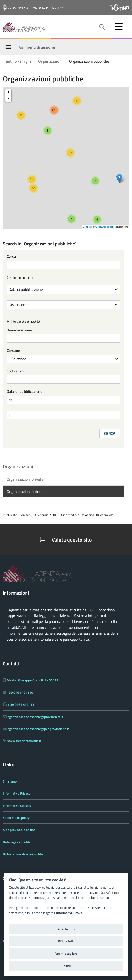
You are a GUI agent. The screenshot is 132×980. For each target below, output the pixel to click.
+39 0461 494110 (20, 692)
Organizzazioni (50, 61)
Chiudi (66, 966)
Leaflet (87, 227)
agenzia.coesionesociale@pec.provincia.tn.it (38, 729)
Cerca (11, 257)
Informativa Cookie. (70, 913)
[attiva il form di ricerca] (102, 27)
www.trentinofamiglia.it (24, 741)
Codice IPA (15, 371)
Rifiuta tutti (66, 941)
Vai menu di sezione (37, 47)
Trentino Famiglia (17, 61)
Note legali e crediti (16, 842)
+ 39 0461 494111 (21, 704)
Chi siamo (10, 781)
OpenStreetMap (105, 227)
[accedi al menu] (119, 26)
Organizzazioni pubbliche (27, 492)
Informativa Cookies (17, 806)
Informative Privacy (17, 793)
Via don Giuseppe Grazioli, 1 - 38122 (33, 680)
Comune (13, 351)
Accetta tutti (66, 929)
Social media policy (16, 818)
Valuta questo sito (66, 540)
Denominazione (19, 330)
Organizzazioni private (25, 479)
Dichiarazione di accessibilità (23, 854)
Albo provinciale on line (19, 830)
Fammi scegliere (66, 954)
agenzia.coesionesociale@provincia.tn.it (35, 717)
